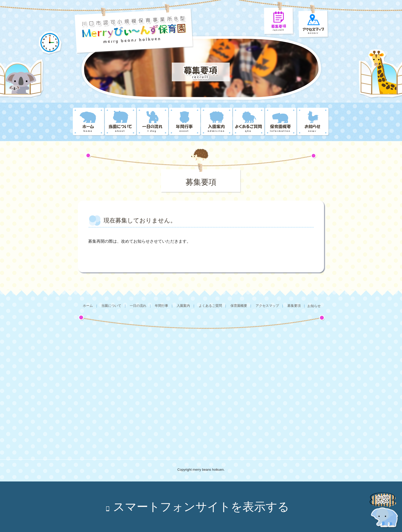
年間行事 (185, 122)
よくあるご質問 (249, 122)
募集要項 (294, 306)
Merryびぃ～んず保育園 (89, 122)
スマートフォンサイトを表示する (201, 507)
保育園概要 (281, 122)
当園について (121, 122)
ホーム (88, 306)
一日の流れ (153, 122)
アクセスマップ (267, 306)
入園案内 (217, 122)
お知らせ (313, 122)
